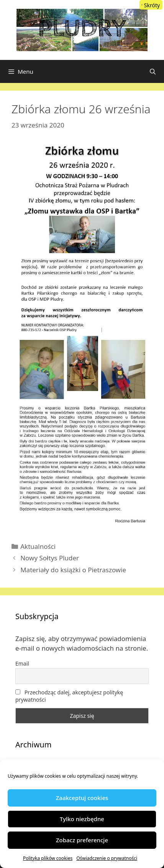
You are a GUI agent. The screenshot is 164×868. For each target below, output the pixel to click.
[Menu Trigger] (151, 5)
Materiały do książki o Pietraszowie (73, 570)
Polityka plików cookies (48, 858)
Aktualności (38, 546)
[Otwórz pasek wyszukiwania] (153, 71)
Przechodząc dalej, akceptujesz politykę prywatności (69, 696)
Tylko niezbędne (82, 819)
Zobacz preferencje (82, 840)
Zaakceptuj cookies (82, 798)
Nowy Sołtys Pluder (50, 558)
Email (22, 663)
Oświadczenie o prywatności (107, 858)
